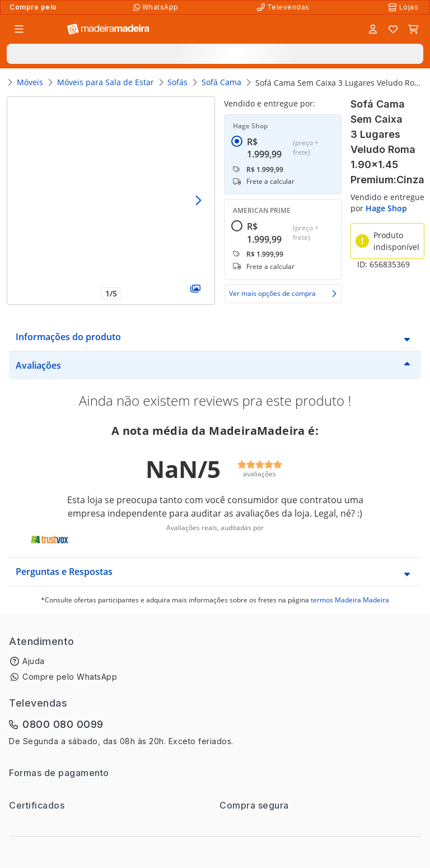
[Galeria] (195, 289)
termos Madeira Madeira (350, 600)
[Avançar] (198, 201)
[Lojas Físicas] (404, 7)
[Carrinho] (413, 29)
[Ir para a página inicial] (108, 29)
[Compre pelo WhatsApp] (157, 7)
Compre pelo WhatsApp (70, 677)
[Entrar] (373, 29)
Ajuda (34, 661)
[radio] (237, 168)
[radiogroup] (283, 199)
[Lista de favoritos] (393, 29)
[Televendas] (284, 7)
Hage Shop (386, 208)
